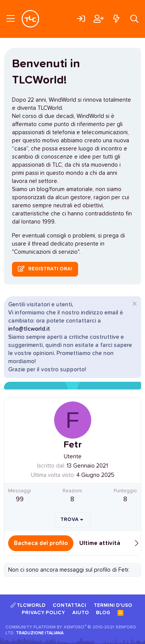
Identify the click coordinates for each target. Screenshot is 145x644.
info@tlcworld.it (29, 329)
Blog (103, 613)
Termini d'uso (113, 606)
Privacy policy (43, 613)
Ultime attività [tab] (100, 543)
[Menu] (11, 19)
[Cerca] (134, 19)
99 (20, 500)
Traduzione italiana (40, 633)
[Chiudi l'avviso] (134, 305)
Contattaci (69, 606)
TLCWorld (28, 605)
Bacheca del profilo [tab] (41, 543)
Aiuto (81, 613)
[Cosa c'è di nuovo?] (116, 19)
